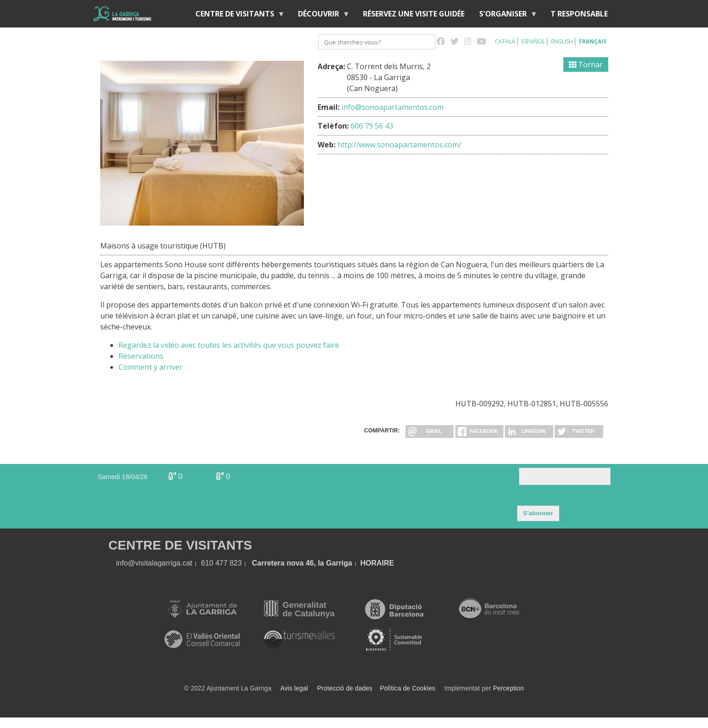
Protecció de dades (345, 688)
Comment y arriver (151, 367)
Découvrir (320, 16)
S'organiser (505, 16)
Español (533, 41)
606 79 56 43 (372, 126)
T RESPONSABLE (579, 14)
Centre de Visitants (237, 16)
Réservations (141, 356)
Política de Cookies (408, 688)
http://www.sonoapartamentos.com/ (399, 145)
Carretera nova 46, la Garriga (302, 563)
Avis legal (294, 688)
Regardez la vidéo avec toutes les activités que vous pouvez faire (229, 345)
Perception (508, 688)
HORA (371, 563)
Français (593, 41)
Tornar (586, 65)
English (562, 41)
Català (505, 41)
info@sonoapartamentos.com (392, 107)
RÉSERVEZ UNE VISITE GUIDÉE (414, 14)
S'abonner (538, 513)
